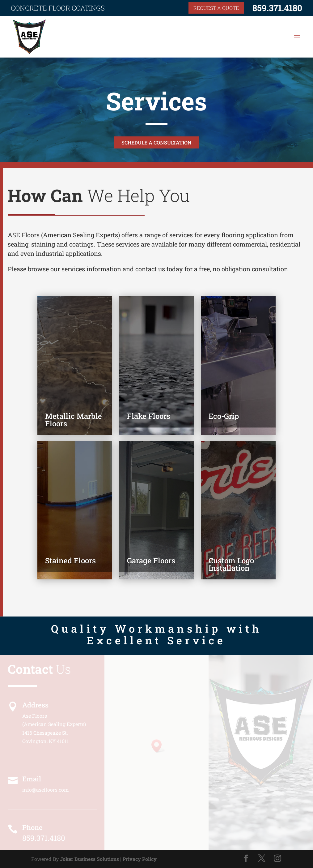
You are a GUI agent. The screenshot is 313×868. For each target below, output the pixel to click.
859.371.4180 (277, 8)
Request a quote (216, 8)
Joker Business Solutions (89, 859)
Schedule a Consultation (156, 142)
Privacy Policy (140, 859)
